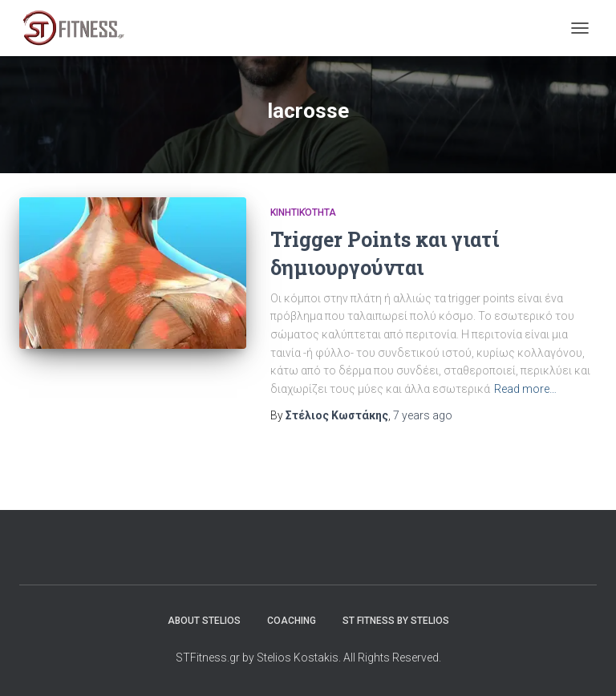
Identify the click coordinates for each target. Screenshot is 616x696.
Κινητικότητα (303, 212)
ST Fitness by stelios (396, 621)
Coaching (292, 621)
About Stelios (204, 621)
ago (423, 415)
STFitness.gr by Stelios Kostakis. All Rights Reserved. (308, 658)
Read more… (525, 389)
